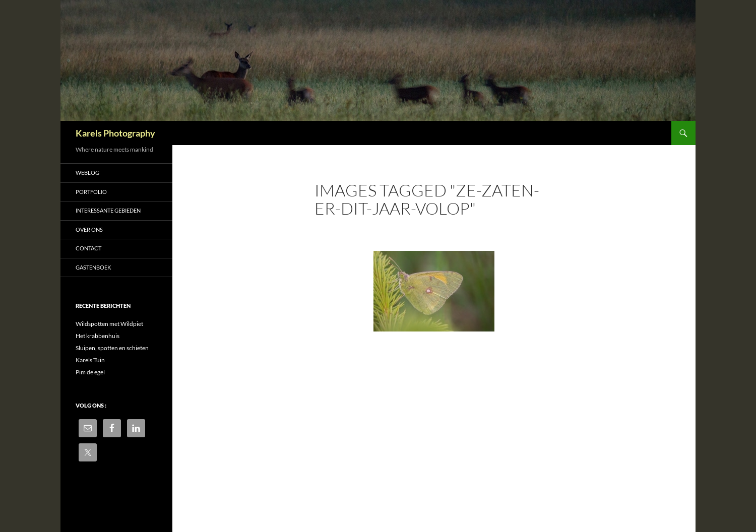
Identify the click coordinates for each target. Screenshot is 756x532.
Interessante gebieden (108, 210)
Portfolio (91, 192)
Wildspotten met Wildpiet (109, 324)
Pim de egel (90, 372)
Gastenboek (93, 267)
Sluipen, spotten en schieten (112, 348)
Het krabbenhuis (98, 336)
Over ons (89, 229)
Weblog (87, 173)
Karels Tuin (90, 360)
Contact (88, 248)
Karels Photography (115, 133)
